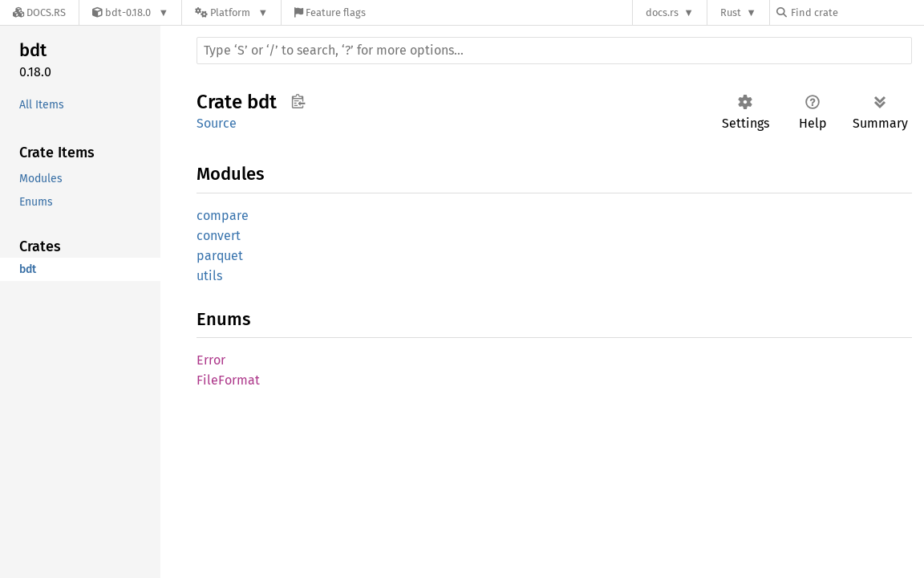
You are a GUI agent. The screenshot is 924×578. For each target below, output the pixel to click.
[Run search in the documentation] (554, 51)
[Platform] (231, 12)
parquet (220, 256)
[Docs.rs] (39, 12)
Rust (731, 12)
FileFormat (228, 380)
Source (217, 123)
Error (211, 360)
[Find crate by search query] (857, 12)
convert (219, 236)
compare (223, 216)
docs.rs (662, 12)
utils (209, 276)
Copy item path (298, 101)
